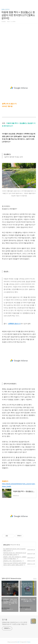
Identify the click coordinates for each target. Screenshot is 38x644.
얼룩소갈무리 (5, 10)
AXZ (18, 642)
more (35, 578)
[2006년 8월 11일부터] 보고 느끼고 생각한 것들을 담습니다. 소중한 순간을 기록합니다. (15, 623)
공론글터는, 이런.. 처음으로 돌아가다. (13, 561)
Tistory (29, 642)
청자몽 (5, 620)
